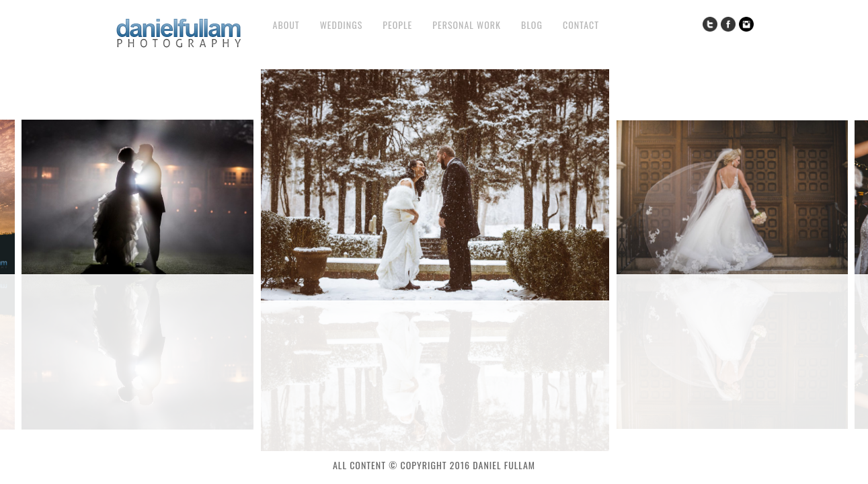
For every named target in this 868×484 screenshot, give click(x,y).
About (286, 25)
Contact (581, 25)
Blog (532, 25)
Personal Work (467, 25)
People (397, 25)
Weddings (342, 25)
